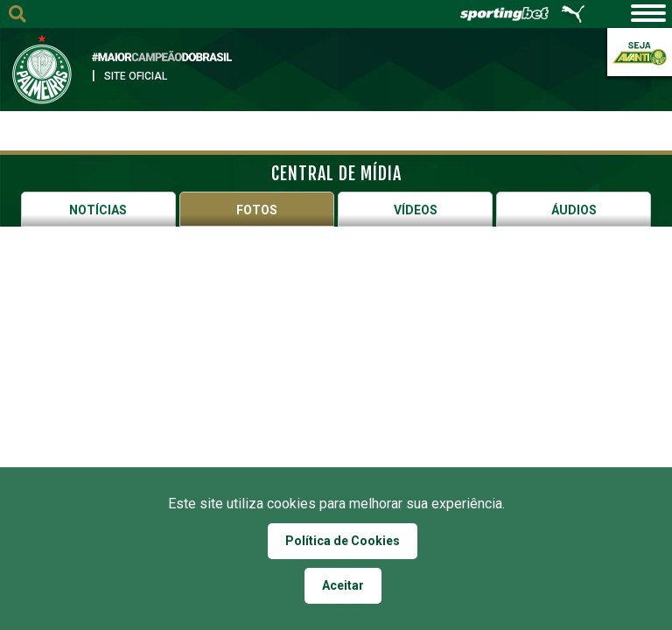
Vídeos (416, 210)
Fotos (257, 210)
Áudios (574, 210)
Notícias (98, 210)
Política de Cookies (343, 541)
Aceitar (343, 585)
